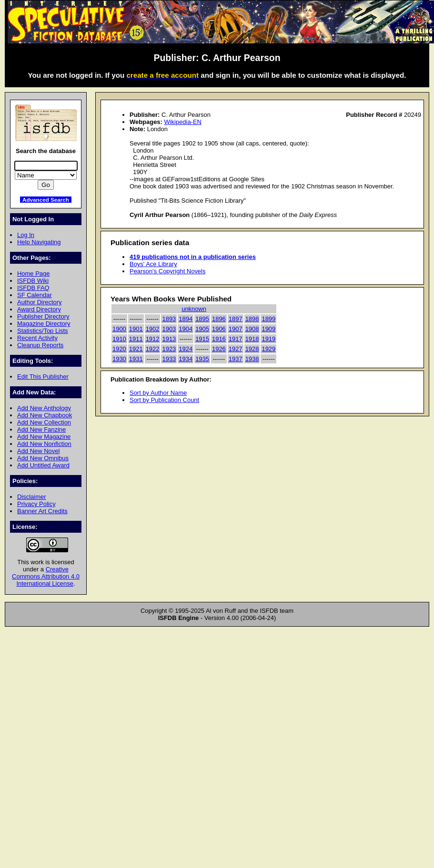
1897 (236, 319)
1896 (219, 319)
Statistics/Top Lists (43, 331)
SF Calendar (35, 295)
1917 (236, 339)
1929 (268, 349)
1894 (186, 319)
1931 (136, 359)
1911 (136, 339)
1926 (219, 349)
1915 (202, 339)
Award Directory (39, 309)
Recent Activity (37, 338)
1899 (268, 319)
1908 (252, 329)
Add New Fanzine (41, 429)
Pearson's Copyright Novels (167, 271)
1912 (153, 339)
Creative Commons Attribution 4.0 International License (46, 576)
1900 (119, 329)
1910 (119, 339)
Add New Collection (44, 422)
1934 (186, 359)
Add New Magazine (44, 437)
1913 (169, 339)
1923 (169, 349)
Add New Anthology (44, 408)
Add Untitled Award (43, 465)
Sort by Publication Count (164, 400)
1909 (268, 329)
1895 (202, 319)
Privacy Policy (36, 504)
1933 (169, 359)
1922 (153, 349)
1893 (169, 319)
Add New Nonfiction (44, 444)
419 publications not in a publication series (193, 257)
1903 (169, 329)
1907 (236, 329)
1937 (236, 359)
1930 (119, 359)
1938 (252, 359)
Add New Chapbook (45, 415)
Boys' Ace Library (153, 264)
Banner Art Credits (42, 511)
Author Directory (40, 302)
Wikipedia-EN (182, 122)
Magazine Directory (44, 324)
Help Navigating (39, 242)
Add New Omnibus (43, 458)
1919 (268, 339)
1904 (186, 329)
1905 (202, 329)
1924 (186, 349)
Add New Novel (38, 451)
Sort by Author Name (158, 393)
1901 (136, 329)
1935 (202, 359)
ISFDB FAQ (33, 288)
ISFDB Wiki (33, 281)
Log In (26, 235)
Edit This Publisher (43, 377)
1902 (153, 329)
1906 (219, 329)
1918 (252, 339)
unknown (194, 309)
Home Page (33, 274)
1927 (236, 349)
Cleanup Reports (40, 345)
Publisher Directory (43, 316)
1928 (252, 349)
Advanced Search (46, 200)
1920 (119, 349)
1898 (252, 319)
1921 (136, 349)
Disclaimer (31, 497)
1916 (219, 339)
